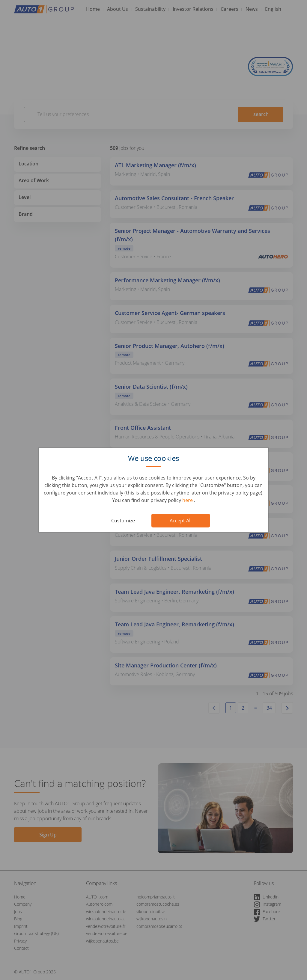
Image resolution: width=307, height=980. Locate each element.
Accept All (181, 521)
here (188, 500)
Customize (123, 521)
